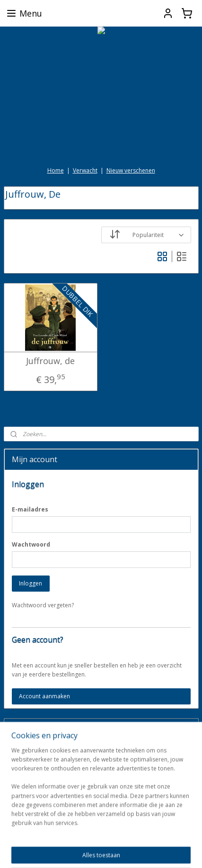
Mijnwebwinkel (117, 851)
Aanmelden (34, 774)
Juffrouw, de (50, 361)
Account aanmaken (44, 696)
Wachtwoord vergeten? (43, 605)
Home (56, 170)
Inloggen (31, 583)
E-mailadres (30, 509)
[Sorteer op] (146, 235)
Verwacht (85, 170)
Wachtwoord (31, 544)
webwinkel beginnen (164, 835)
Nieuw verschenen (131, 170)
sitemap (108, 835)
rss (127, 835)
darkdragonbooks (36, 805)
